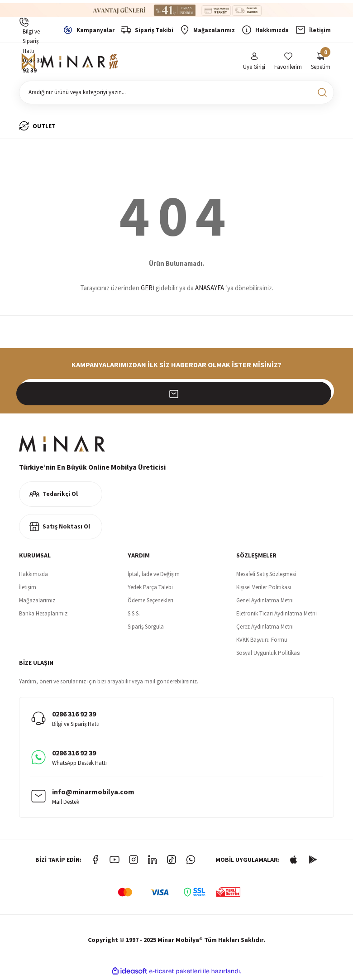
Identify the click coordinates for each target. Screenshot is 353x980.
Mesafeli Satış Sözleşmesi (266, 576)
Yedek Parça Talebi (150, 589)
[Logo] (71, 63)
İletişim (28, 589)
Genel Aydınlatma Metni (265, 602)
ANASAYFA (210, 290)
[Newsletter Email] (176, 393)
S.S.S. (134, 615)
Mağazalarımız (37, 602)
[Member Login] (254, 63)
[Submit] (322, 393)
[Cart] (321, 63)
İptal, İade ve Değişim (154, 576)
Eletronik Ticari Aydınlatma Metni (277, 615)
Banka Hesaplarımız (43, 615)
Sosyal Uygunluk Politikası (268, 655)
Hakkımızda (33, 576)
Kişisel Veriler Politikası (264, 589)
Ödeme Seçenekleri (150, 602)
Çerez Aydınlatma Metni (265, 628)
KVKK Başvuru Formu (262, 641)
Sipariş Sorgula (146, 628)
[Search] (176, 94)
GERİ (148, 290)
